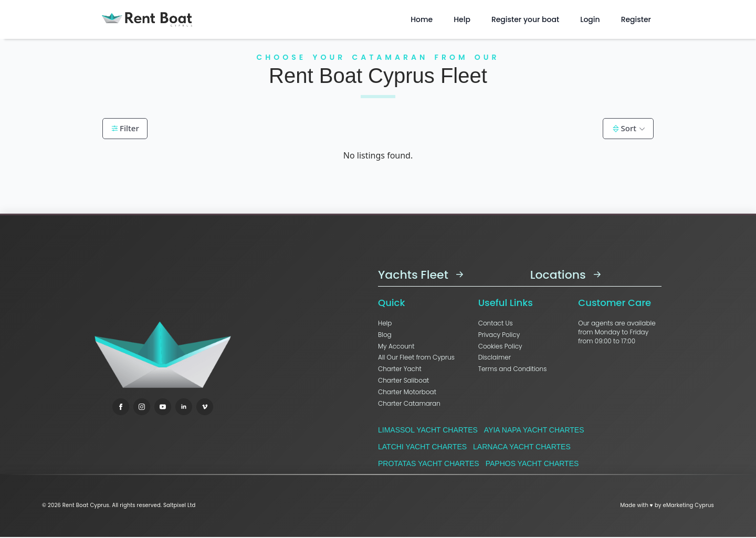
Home (422, 19)
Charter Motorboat (407, 392)
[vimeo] (205, 407)
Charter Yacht (400, 369)
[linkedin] (184, 407)
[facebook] (121, 407)
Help (462, 19)
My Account (396, 346)
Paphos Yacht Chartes (532, 463)
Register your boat (525, 19)
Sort (624, 128)
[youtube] (163, 407)
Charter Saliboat (403, 381)
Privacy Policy (499, 335)
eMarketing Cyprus (689, 505)
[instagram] (142, 407)
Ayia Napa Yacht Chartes (534, 430)
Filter (125, 128)
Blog (385, 335)
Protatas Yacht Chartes (429, 463)
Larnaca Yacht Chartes (522, 447)
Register (636, 19)
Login (590, 19)
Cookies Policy (500, 346)
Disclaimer (495, 357)
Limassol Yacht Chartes (428, 430)
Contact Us (496, 323)
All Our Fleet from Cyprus (416, 357)
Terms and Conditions (513, 369)
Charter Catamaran (409, 404)
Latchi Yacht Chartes (422, 447)
